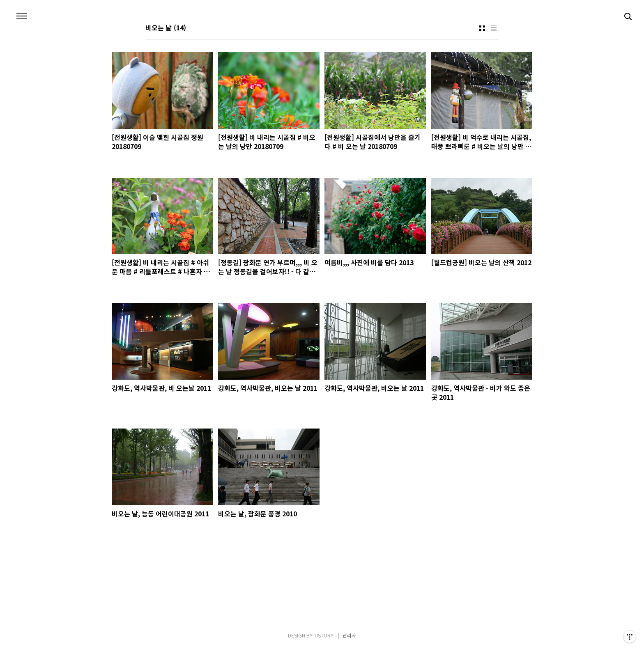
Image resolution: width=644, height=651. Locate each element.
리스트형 (494, 28)
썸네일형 (482, 28)
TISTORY (324, 635)
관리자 (349, 635)
